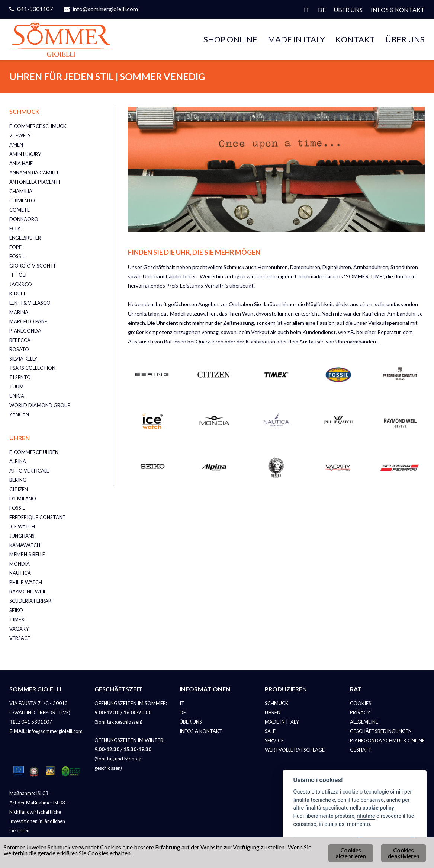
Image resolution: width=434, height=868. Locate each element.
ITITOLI (18, 275)
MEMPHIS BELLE (27, 554)
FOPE (15, 247)
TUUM (17, 387)
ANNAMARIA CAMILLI (34, 173)
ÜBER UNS (348, 9)
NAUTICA (20, 573)
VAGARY (19, 629)
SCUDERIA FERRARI (31, 601)
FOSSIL (17, 256)
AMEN (16, 145)
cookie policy (378, 808)
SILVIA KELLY (23, 359)
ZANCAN (19, 414)
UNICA (17, 396)
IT (307, 9)
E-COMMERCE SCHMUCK (38, 126)
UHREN (273, 712)
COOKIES (361, 703)
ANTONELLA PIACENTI (35, 182)
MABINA (19, 312)
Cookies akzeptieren (351, 853)
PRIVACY (360, 712)
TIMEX (17, 619)
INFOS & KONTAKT (398, 9)
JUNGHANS (22, 536)
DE (322, 9)
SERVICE (274, 740)
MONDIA (20, 564)
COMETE (20, 210)
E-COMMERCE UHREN (34, 452)
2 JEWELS (20, 135)
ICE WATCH (22, 526)
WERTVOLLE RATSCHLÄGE (295, 750)
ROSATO (19, 349)
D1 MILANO (23, 499)
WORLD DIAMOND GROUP (40, 405)
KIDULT (18, 294)
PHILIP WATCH (26, 582)
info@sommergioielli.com (105, 9)
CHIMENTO (22, 201)
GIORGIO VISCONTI (32, 266)
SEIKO (16, 610)
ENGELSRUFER (25, 238)
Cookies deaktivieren (403, 853)
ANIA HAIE (21, 163)
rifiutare (366, 816)
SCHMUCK (277, 703)
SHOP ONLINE (230, 39)
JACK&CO (21, 284)
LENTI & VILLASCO (30, 303)
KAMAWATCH (25, 545)
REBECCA (20, 340)
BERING (18, 480)
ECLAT (17, 228)
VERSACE (20, 638)
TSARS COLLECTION (32, 368)
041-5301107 (35, 9)
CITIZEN (19, 489)
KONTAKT (355, 39)
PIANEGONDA (25, 331)
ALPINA (18, 461)
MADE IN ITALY (296, 39)
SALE (270, 731)
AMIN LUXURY (25, 154)
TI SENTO (20, 377)
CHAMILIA (21, 191)
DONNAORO (24, 219)
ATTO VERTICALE (29, 471)
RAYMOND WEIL (28, 592)
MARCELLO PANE (28, 321)
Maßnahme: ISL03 (29, 793)
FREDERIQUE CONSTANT (38, 517)
